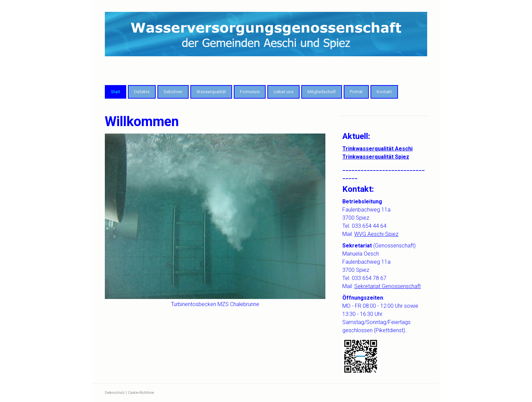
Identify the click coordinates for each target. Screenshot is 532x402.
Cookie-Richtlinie (141, 393)
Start (116, 92)
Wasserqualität (211, 92)
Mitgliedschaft (322, 92)
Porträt (356, 92)
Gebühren (173, 92)
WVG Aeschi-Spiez (376, 234)
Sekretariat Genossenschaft (387, 286)
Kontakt (384, 92)
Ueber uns (283, 92)
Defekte (142, 92)
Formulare (250, 92)
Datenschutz (115, 393)
